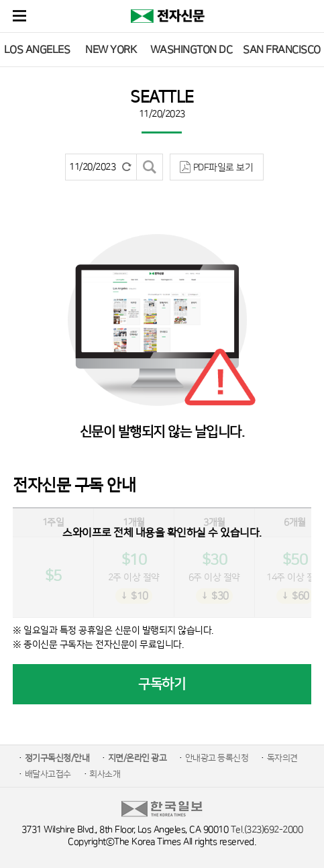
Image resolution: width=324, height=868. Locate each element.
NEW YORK (111, 50)
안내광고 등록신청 (217, 758)
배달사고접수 (48, 774)
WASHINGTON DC (192, 50)
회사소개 (105, 774)
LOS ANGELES (37, 50)
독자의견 (282, 758)
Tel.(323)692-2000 (267, 830)
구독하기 (162, 684)
